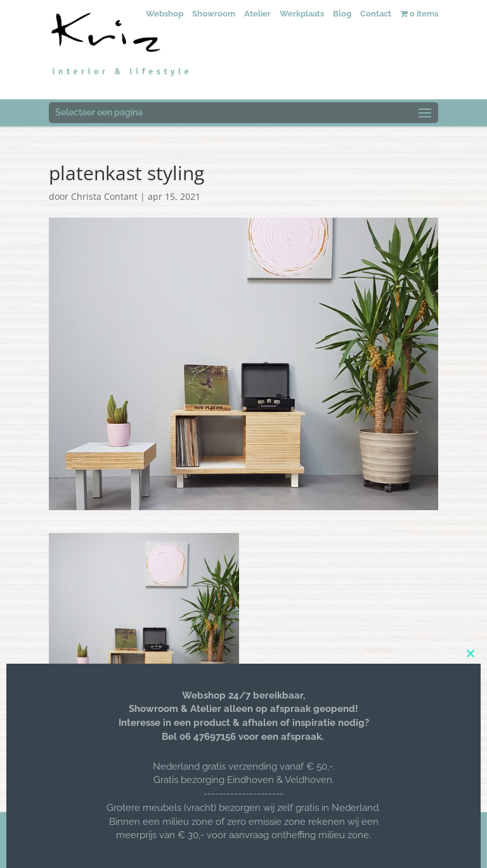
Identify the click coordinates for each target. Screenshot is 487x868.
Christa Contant (104, 196)
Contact (376, 14)
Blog (342, 14)
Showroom (214, 14)
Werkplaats (302, 14)
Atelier (257, 14)
